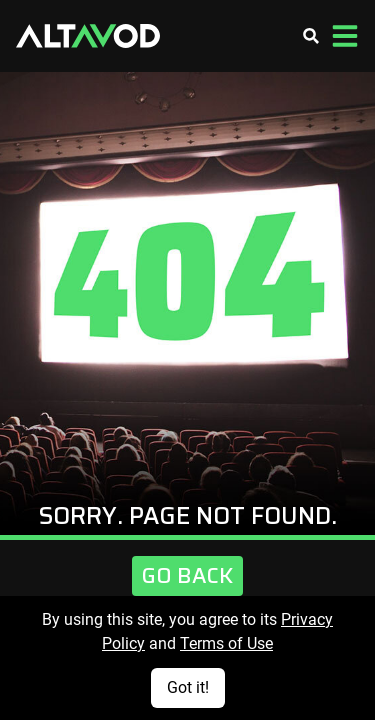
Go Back (187, 575)
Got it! (188, 687)
